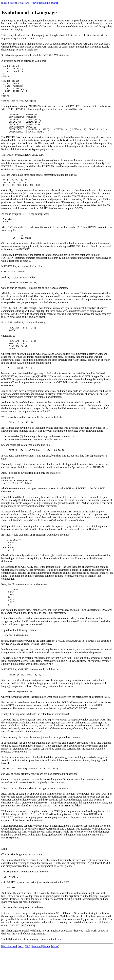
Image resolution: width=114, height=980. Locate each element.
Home (47, 3)
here (60, 970)
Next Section (9, 3)
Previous (36, 3)
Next (21, 3)
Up (28, 3)
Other (55, 3)
